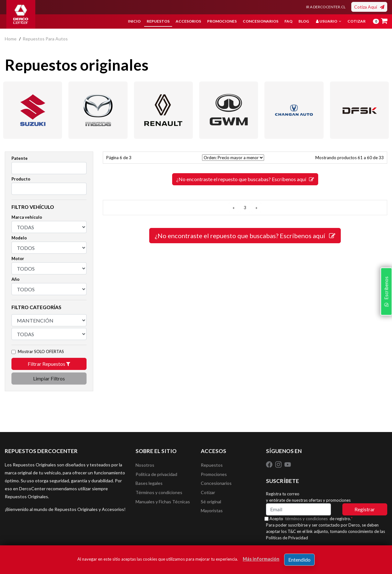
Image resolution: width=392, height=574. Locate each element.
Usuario (329, 21)
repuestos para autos (45, 39)
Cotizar (357, 21)
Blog (304, 21)
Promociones (222, 21)
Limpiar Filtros (49, 378)
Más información (261, 559)
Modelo (19, 238)
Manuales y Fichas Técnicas (163, 503)
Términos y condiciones (159, 494)
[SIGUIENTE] (256, 208)
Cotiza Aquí (369, 7)
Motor (18, 259)
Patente (20, 158)
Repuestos (158, 21)
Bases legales (149, 484)
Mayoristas (212, 513)
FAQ (288, 21)
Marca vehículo (27, 217)
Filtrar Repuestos (49, 364)
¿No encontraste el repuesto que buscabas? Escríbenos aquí (245, 179)
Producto (21, 179)
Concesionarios (261, 21)
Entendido (299, 560)
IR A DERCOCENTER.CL (326, 7)
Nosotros (145, 465)
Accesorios (188, 21)
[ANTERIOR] (234, 208)
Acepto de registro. (313, 519)
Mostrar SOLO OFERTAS (41, 351)
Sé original (211, 503)
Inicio (134, 21)
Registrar (365, 509)
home (11, 39)
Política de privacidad (156, 475)
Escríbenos (385, 326)
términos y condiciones (308, 519)
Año (15, 279)
